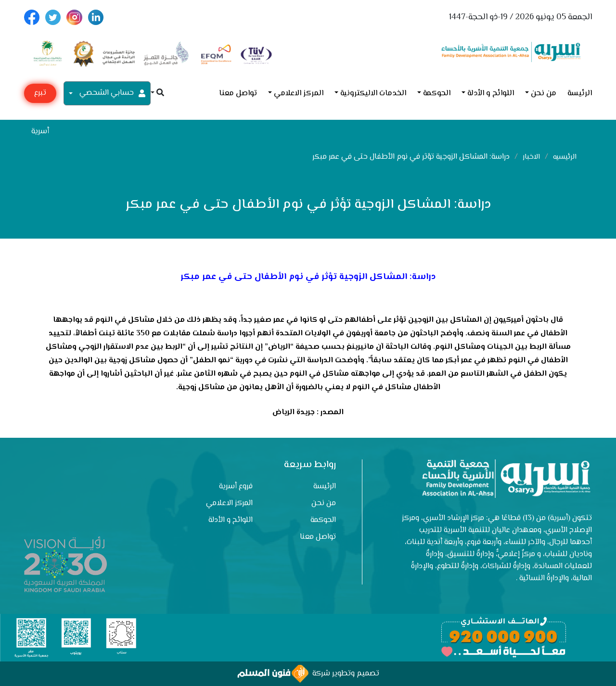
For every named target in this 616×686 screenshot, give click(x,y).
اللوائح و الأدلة (491, 94)
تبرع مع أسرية (40, 95)
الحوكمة (437, 94)
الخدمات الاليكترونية (373, 94)
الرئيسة (580, 94)
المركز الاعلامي (299, 94)
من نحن (544, 94)
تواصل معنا (238, 94)
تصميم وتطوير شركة (308, 674)
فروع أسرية (236, 487)
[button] (157, 94)
